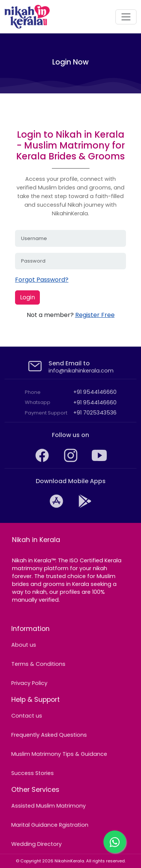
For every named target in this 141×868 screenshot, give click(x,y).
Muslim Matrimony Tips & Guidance (59, 754)
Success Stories (33, 773)
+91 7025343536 (95, 413)
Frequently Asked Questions (49, 735)
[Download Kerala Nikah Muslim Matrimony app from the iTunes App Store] (57, 507)
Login (27, 297)
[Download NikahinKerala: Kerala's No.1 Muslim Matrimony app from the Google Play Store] (85, 507)
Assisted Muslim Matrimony (49, 806)
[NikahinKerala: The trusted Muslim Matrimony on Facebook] (43, 461)
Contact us (27, 716)
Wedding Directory (36, 844)
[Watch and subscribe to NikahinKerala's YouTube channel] (99, 461)
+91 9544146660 (95, 392)
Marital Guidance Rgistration (50, 825)
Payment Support (46, 413)
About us (24, 645)
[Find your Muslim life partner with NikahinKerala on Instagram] (71, 461)
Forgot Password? (42, 280)
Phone (33, 392)
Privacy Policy (29, 683)
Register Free (95, 315)
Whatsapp (38, 402)
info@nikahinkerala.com (81, 371)
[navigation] (126, 17)
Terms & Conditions (38, 664)
